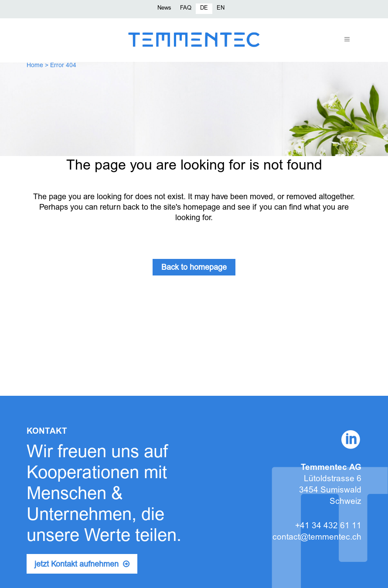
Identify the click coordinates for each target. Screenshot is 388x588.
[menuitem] (204, 9)
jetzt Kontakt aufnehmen (82, 564)
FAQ (186, 8)
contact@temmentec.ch (317, 538)
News (164, 8)
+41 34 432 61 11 (328, 526)
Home (35, 66)
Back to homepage (194, 268)
